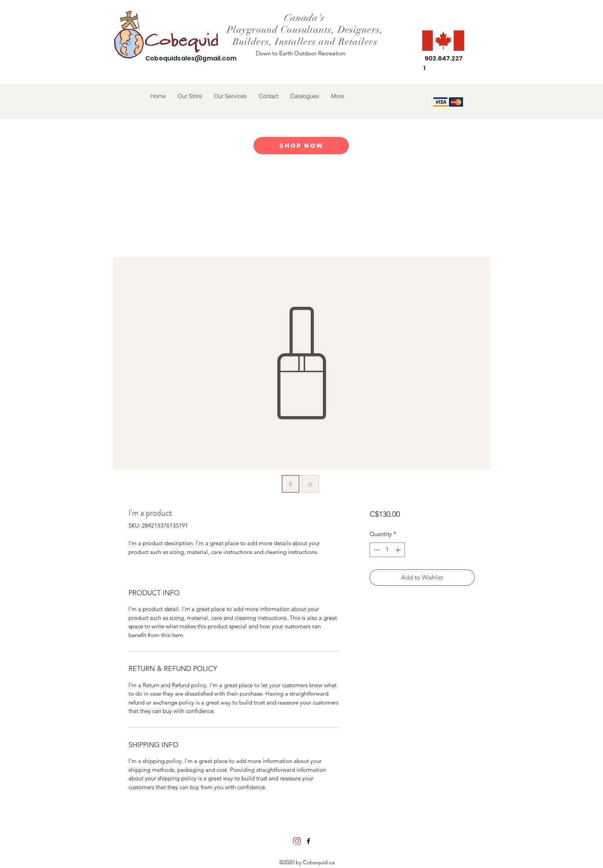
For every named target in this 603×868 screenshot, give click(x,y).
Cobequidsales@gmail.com (191, 58)
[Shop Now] (301, 146)
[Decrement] (376, 550)
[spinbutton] (387, 550)
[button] (190, 96)
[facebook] (308, 841)
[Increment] (399, 550)
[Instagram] (297, 841)
